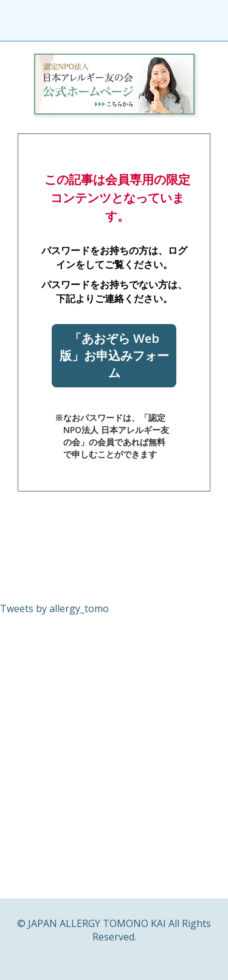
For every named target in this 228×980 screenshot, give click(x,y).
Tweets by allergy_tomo (54, 608)
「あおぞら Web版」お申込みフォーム (114, 355)
